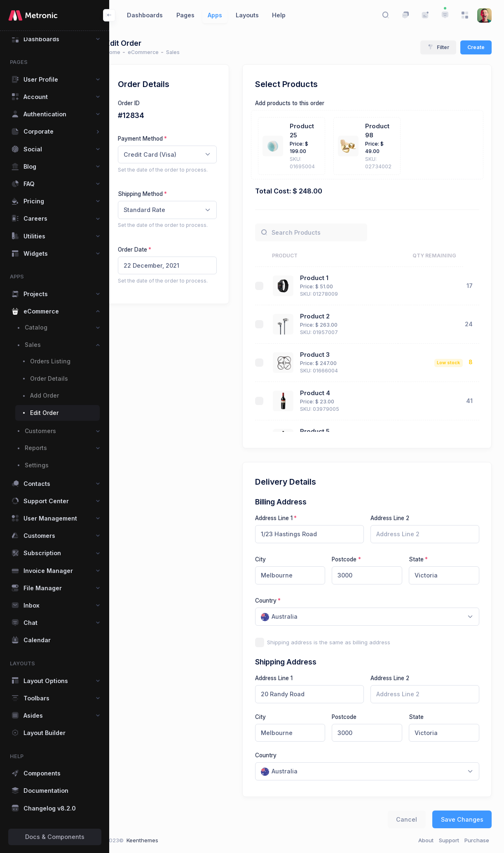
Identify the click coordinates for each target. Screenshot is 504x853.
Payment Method (156, 139)
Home (129, 52)
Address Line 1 (290, 518)
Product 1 (329, 278)
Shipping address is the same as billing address (345, 642)
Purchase (477, 840)
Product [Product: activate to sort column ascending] (301, 256)
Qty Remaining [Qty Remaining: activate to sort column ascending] (451, 256)
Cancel (407, 819)
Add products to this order (306, 103)
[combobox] (183, 155)
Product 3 (330, 355)
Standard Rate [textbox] (161, 210)
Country (282, 601)
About (426, 840)
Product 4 (330, 393)
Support (449, 840)
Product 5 (330, 431)
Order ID (145, 103)
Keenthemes (158, 840)
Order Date (149, 250)
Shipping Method (156, 194)
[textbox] (295, 617)
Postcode (355, 559)
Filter (438, 47)
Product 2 (330, 316)
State (422, 559)
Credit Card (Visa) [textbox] (166, 154)
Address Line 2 (398, 518)
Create (476, 47)
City (277, 559)
